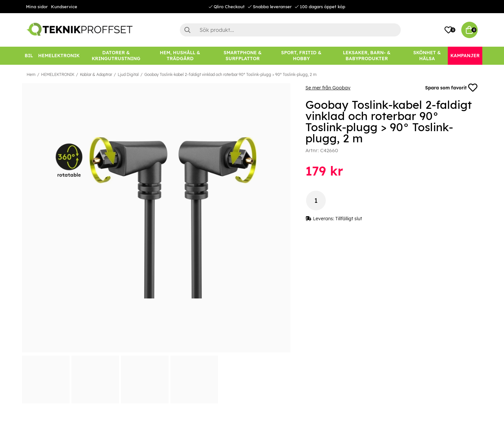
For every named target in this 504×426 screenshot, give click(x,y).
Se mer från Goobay (328, 88)
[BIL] (29, 56)
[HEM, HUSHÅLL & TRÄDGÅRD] (180, 56)
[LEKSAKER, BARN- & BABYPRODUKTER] (367, 56)
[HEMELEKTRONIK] (59, 56)
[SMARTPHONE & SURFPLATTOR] (243, 56)
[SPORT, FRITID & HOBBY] (301, 56)
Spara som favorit (451, 88)
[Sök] (290, 30)
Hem (31, 74)
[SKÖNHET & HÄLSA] (427, 56)
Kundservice (64, 7)
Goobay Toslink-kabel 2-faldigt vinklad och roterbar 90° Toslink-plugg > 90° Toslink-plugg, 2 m (230, 74)
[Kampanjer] (465, 56)
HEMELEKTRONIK (58, 74)
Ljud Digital (128, 74)
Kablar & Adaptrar (96, 74)
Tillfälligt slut (349, 219)
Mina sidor (37, 7)
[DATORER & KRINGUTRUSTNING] (116, 56)
